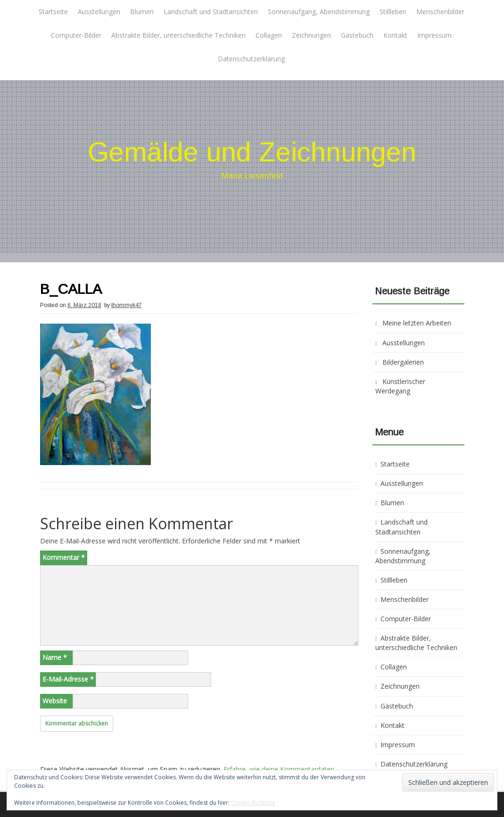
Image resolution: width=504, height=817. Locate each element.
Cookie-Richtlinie (253, 803)
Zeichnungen (311, 35)
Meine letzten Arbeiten (417, 323)
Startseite (53, 12)
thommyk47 (127, 305)
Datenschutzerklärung (251, 59)
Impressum (434, 35)
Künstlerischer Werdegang (400, 386)
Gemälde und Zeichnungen (252, 152)
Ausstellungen (99, 12)
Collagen (269, 35)
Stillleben (393, 12)
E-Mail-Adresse (68, 679)
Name (55, 657)
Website (55, 701)
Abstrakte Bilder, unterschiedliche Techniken (178, 35)
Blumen (142, 12)
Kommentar (64, 557)
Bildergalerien (403, 362)
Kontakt (395, 35)
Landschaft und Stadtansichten (211, 12)
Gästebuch (357, 35)
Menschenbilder (440, 12)
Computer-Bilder (76, 35)
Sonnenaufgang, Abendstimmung (319, 12)
